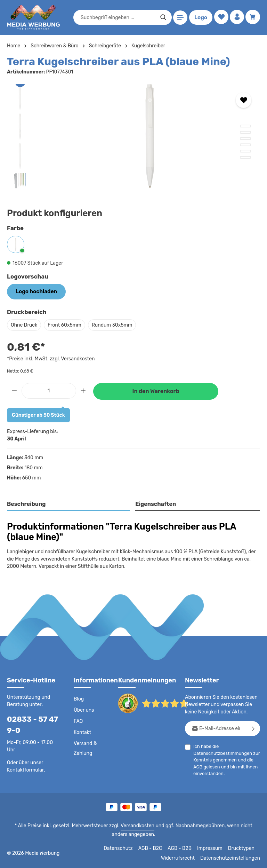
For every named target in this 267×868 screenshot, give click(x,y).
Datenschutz (122, 848)
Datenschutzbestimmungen (221, 752)
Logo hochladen (34, 291)
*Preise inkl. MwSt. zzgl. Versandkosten (50, 358)
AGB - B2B (183, 848)
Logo (200, 17)
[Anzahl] (49, 390)
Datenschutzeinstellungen (232, 858)
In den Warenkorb (156, 390)
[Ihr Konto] (236, 18)
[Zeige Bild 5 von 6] (245, 151)
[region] (133, 136)
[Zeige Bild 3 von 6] (245, 139)
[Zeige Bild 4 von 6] (245, 145)
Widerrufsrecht (183, 858)
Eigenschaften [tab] (155, 503)
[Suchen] (162, 17)
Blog (79, 698)
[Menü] (179, 18)
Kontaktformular (24, 769)
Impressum (212, 848)
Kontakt (82, 732)
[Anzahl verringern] (14, 390)
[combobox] (117, 17)
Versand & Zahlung (85, 748)
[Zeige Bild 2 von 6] (245, 132)
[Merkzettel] (220, 18)
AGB (198, 766)
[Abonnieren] (253, 728)
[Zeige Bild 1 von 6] (245, 126)
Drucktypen (242, 848)
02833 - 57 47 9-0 (30, 724)
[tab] (69, 504)
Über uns (84, 710)
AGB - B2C (153, 848)
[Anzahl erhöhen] (83, 390)
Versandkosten (130, 825)
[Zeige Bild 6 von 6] (245, 157)
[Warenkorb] (253, 18)
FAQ (79, 721)
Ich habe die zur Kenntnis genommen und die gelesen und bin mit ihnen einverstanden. (224, 759)
